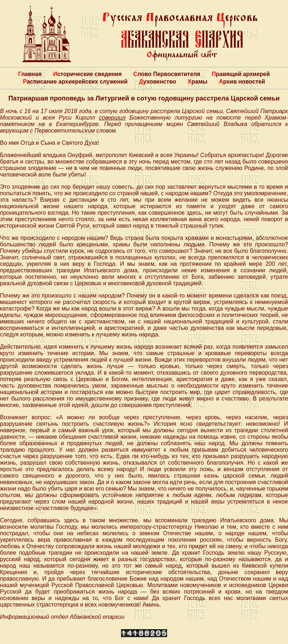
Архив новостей (242, 82)
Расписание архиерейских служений (75, 82)
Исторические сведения (87, 74)
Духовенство (157, 82)
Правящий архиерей (241, 74)
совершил (112, 118)
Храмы (197, 82)
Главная (30, 74)
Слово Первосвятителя (167, 74)
